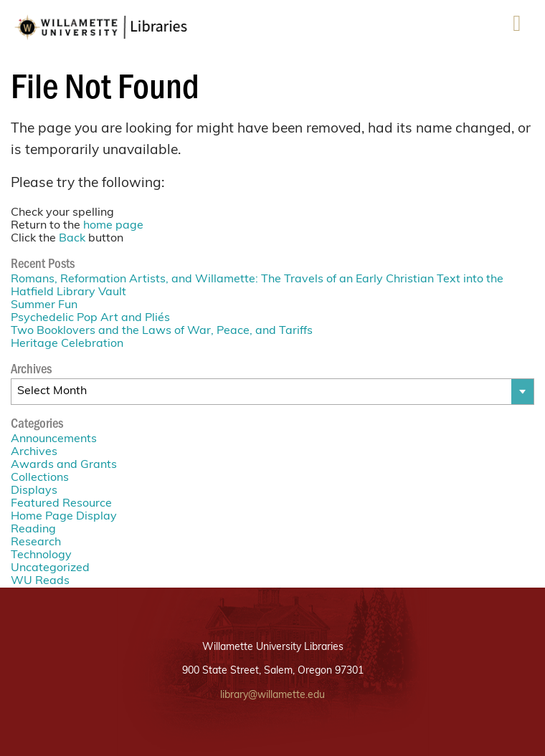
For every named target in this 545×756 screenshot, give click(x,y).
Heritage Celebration (67, 344)
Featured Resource (61, 504)
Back (72, 239)
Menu (517, 28)
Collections (40, 478)
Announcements (54, 439)
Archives (34, 452)
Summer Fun (44, 305)
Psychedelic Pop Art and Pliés (90, 318)
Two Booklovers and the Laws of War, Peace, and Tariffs (162, 331)
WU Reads (40, 581)
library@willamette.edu (272, 695)
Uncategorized (50, 568)
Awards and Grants (64, 465)
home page (113, 226)
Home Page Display (64, 517)
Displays (34, 491)
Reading (33, 530)
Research (36, 542)
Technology (41, 555)
